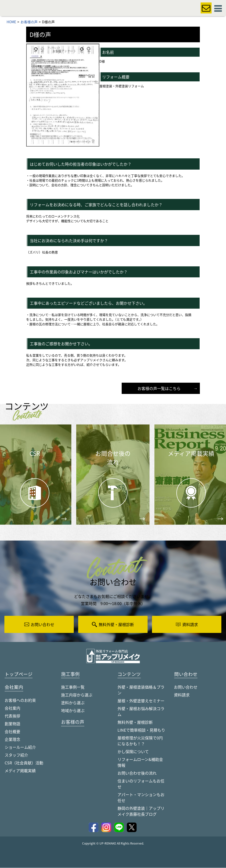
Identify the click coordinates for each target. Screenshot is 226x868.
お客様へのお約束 (20, 701)
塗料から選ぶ (73, 703)
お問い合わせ (186, 687)
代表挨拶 (12, 716)
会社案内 (12, 708)
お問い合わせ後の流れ (137, 773)
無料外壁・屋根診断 (135, 722)
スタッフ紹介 (16, 755)
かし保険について (133, 752)
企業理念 (12, 740)
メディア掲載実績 (20, 771)
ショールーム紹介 (20, 748)
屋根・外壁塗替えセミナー (141, 701)
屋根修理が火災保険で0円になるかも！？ (140, 741)
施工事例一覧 (73, 687)
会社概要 (12, 732)
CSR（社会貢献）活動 (24, 763)
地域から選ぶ (73, 711)
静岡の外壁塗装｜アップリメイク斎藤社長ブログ (141, 811)
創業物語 (12, 724)
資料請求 (182, 695)
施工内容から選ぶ (77, 695)
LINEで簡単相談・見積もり (141, 730)
